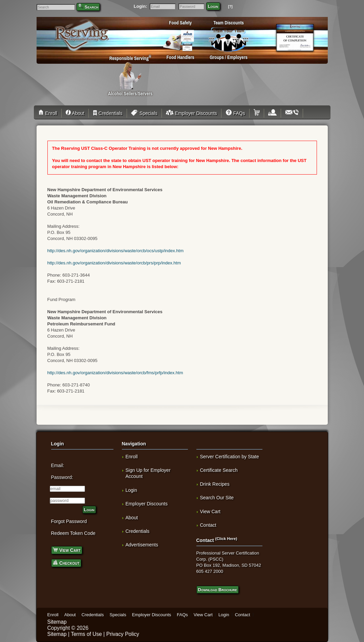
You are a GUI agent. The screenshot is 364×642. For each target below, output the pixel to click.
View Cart (67, 550)
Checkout (66, 563)
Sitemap (57, 622)
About (75, 113)
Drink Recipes (215, 484)
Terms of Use (86, 634)
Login (213, 6)
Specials (144, 113)
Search (92, 7)
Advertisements (142, 545)
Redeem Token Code (73, 533)
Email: (58, 465)
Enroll (49, 113)
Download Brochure (218, 590)
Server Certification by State (230, 457)
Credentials (108, 113)
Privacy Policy (123, 634)
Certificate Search (219, 470)
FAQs (235, 113)
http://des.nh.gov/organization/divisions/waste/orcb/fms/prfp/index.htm (115, 373)
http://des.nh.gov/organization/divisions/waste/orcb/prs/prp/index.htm (114, 263)
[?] (230, 7)
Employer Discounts (191, 113)
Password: (62, 477)
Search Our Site (217, 498)
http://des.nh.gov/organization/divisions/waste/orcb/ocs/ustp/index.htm (116, 251)
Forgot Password (69, 521)
